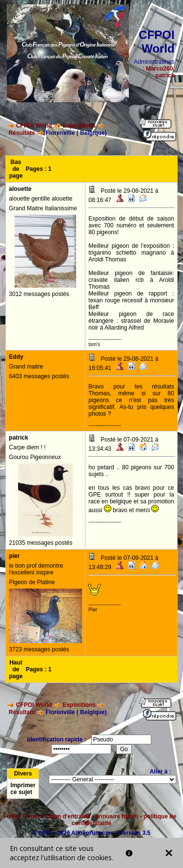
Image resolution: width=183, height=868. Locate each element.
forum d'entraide (67, 816)
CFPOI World (34, 126)
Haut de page (16, 669)
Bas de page (16, 169)
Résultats (22, 133)
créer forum (23, 816)
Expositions (79, 126)
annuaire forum (117, 816)
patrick (165, 75)
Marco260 (159, 69)
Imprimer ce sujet (23, 789)
